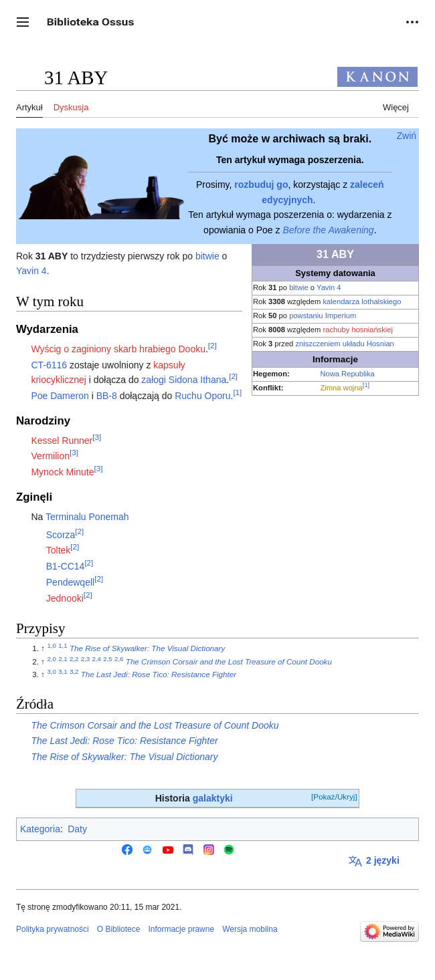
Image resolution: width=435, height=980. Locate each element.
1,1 (63, 645)
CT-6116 (49, 365)
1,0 (52, 645)
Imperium (341, 316)
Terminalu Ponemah (87, 517)
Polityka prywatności (53, 929)
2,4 (96, 659)
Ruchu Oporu (202, 396)
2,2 (74, 659)
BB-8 (107, 396)
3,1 (63, 671)
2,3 (86, 659)
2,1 (63, 659)
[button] (23, 22)
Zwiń (407, 136)
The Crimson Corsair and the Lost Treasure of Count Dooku (229, 661)
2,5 (108, 659)
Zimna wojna (341, 388)
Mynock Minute (62, 472)
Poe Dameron (60, 396)
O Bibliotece (119, 929)
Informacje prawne (181, 929)
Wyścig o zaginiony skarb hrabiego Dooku (118, 349)
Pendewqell (70, 582)
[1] (366, 386)
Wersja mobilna (250, 929)
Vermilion (50, 456)
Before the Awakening (328, 230)
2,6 (119, 659)
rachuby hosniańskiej (358, 330)
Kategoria (40, 829)
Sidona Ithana (197, 380)
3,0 (52, 671)
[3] (97, 437)
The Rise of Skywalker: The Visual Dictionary (147, 648)
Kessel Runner (62, 441)
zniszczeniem (318, 344)
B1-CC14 (66, 566)
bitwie (299, 287)
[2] (212, 345)
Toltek (59, 550)
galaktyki (213, 798)
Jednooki (65, 598)
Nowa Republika (347, 374)
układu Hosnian (368, 344)
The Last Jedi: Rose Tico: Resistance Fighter (159, 674)
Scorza (61, 535)
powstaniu (306, 316)
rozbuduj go (261, 185)
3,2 (74, 671)
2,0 (52, 659)
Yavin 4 (329, 287)
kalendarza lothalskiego (362, 301)
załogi (154, 380)
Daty (77, 829)
